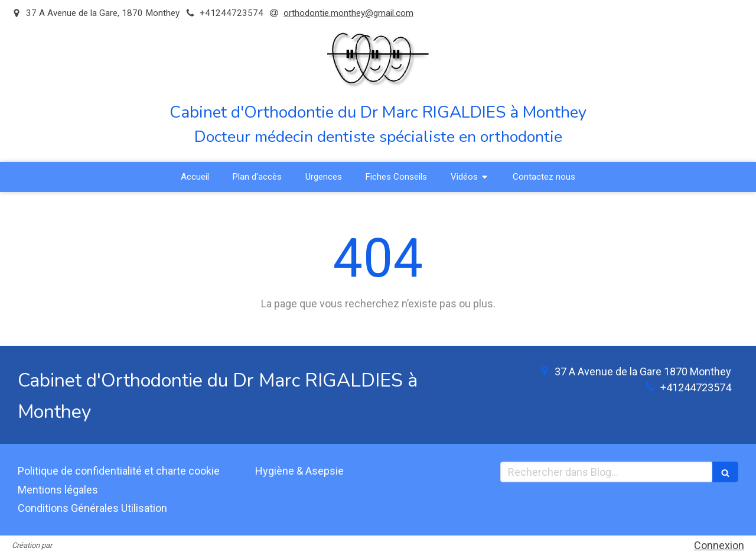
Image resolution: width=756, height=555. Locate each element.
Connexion (719, 545)
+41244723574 (696, 387)
